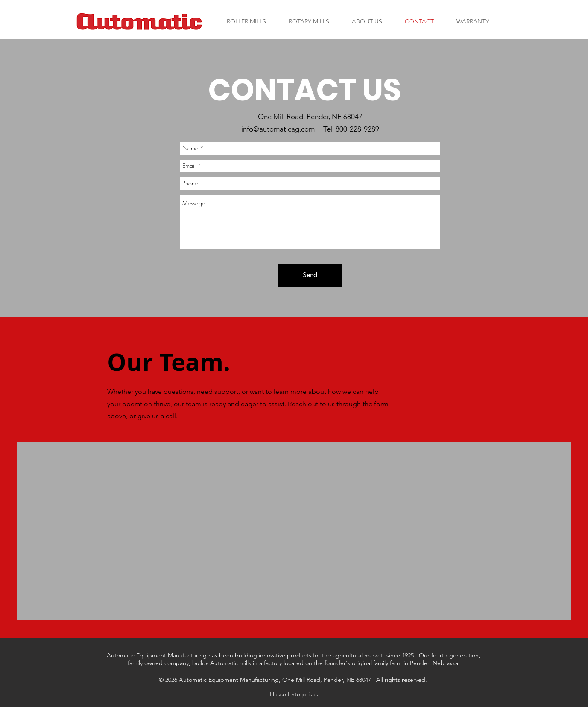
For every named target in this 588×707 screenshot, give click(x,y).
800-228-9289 (357, 129)
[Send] (310, 275)
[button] (247, 21)
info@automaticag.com (278, 129)
